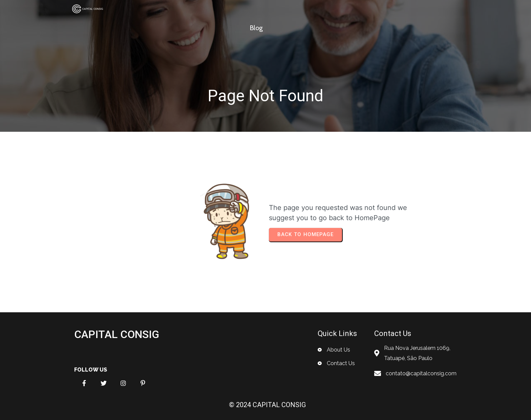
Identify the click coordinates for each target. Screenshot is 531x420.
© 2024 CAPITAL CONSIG (267, 405)
